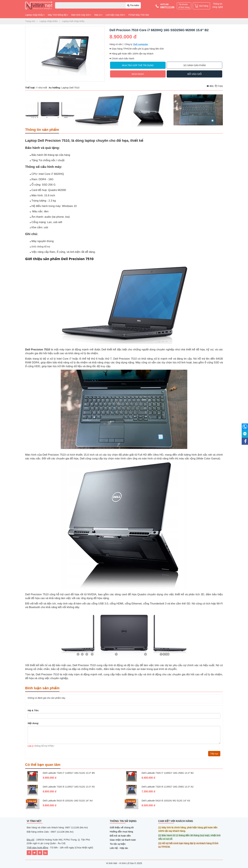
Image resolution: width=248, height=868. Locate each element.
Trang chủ (30, 21)
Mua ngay (138, 74)
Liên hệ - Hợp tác (119, 848)
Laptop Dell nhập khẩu (73, 21)
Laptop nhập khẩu (49, 21)
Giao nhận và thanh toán (123, 840)
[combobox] (98, 5)
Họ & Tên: (33, 710)
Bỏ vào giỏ (194, 74)
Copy (219, 86)
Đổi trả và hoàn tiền (120, 836)
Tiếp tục (214, 754)
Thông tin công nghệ (218, 5)
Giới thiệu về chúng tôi (122, 827)
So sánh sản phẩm (195, 65)
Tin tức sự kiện (118, 844)
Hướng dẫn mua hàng (121, 832)
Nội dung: (33, 723)
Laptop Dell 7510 (70, 88)
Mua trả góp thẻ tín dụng (138, 65)
